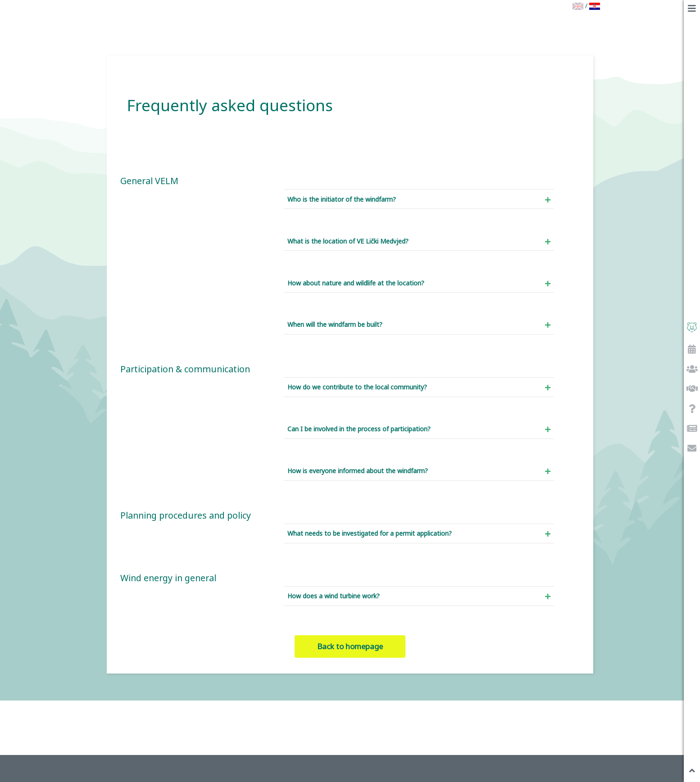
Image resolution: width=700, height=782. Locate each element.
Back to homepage (350, 646)
